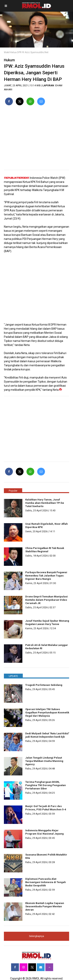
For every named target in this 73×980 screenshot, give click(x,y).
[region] (36, 139)
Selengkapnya (36, 936)
